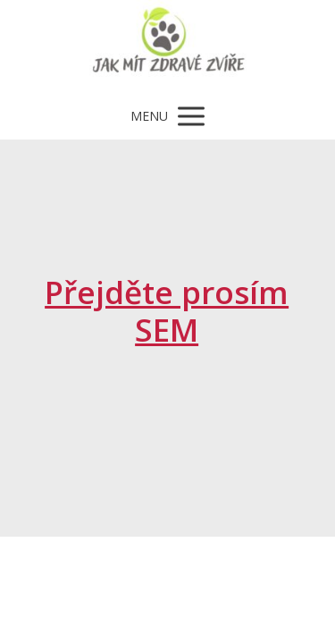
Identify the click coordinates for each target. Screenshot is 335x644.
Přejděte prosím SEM (167, 311)
